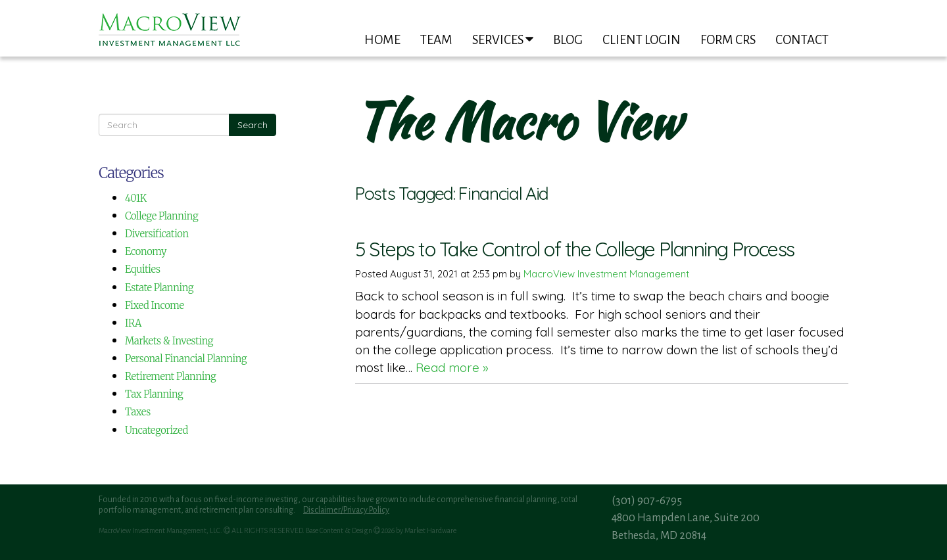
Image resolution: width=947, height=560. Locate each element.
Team (436, 40)
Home (382, 40)
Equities (143, 269)
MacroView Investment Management (606, 274)
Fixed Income (155, 305)
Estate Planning (159, 288)
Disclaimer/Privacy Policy (346, 510)
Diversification (157, 234)
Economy (146, 251)
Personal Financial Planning (186, 359)
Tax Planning (154, 394)
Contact (802, 40)
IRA (133, 323)
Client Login (642, 40)
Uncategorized (157, 430)
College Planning (161, 216)
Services (503, 39)
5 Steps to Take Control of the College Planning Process (575, 249)
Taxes (138, 412)
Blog (568, 40)
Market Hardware (430, 530)
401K (136, 198)
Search (253, 125)
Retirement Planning (170, 376)
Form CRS (728, 40)
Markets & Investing (169, 341)
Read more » (452, 367)
